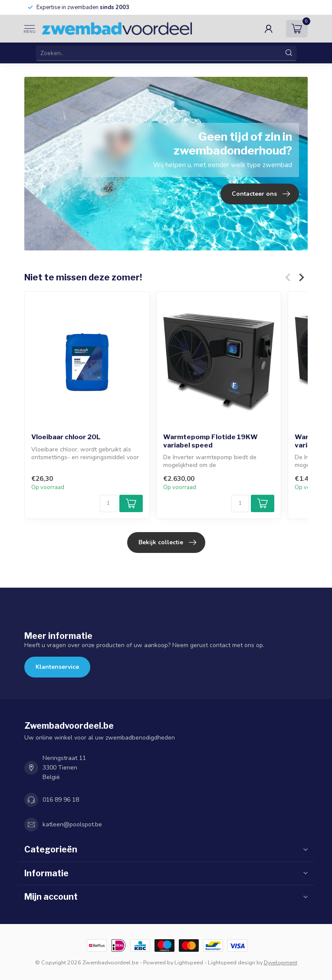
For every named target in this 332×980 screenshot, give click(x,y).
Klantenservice (57, 667)
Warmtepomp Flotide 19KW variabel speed (210, 441)
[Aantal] (108, 503)
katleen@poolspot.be (72, 824)
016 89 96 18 (61, 800)
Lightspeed (189, 962)
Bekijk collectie (167, 543)
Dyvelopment (281, 962)
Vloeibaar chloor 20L (66, 437)
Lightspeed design (232, 962)
